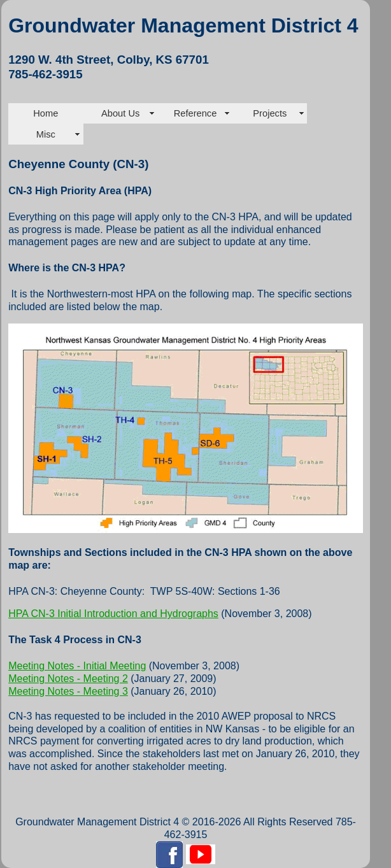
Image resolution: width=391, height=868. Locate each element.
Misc (46, 134)
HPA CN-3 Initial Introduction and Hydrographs (113, 614)
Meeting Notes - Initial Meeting (77, 666)
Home (46, 113)
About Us (120, 113)
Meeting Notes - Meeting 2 (68, 679)
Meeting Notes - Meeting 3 (68, 691)
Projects (270, 113)
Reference (195, 113)
